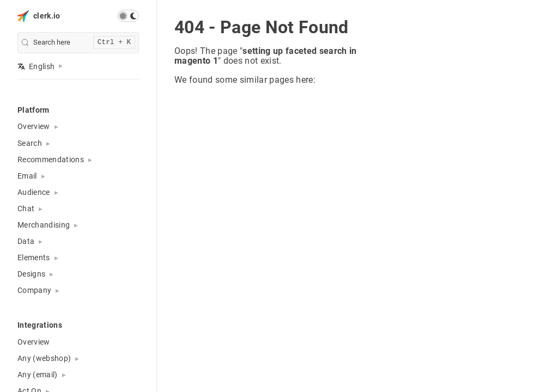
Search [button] (30, 143)
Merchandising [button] (44, 225)
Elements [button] (34, 258)
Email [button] (27, 176)
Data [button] (26, 241)
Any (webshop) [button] (44, 358)
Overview (34, 342)
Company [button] (34, 290)
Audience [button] (34, 192)
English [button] (36, 66)
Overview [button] (34, 126)
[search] (78, 43)
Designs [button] (31, 274)
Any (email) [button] (38, 375)
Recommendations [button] (51, 160)
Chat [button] (26, 209)
